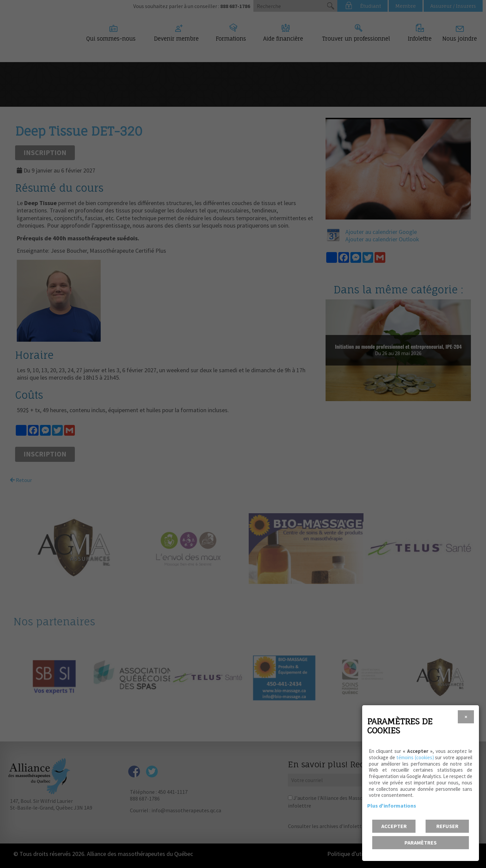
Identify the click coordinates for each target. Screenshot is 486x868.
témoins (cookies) (415, 757)
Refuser (447, 826)
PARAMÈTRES (421, 842)
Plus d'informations (392, 806)
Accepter (394, 826)
